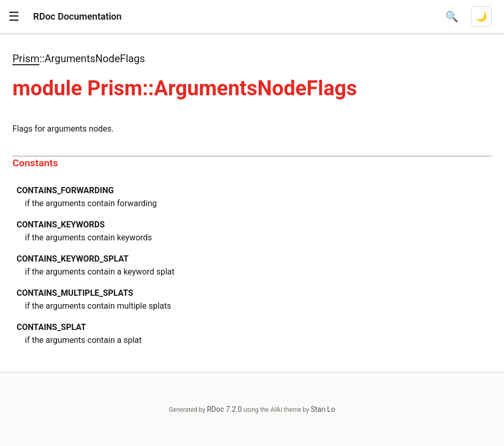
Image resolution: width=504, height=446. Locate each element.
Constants (35, 163)
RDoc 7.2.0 (225, 409)
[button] (14, 17)
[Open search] (452, 17)
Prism (26, 59)
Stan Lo (323, 409)
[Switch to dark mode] (481, 17)
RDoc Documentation (78, 16)
